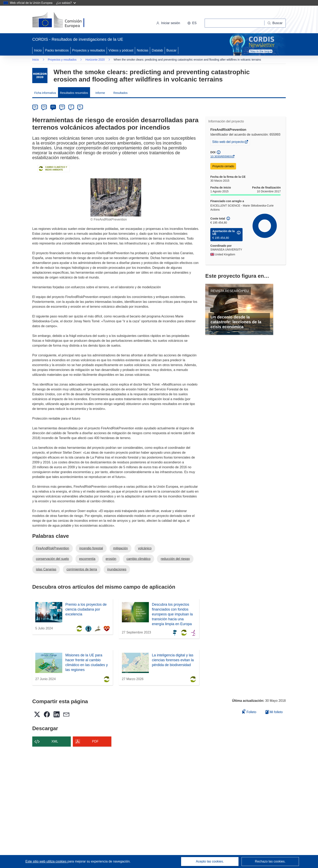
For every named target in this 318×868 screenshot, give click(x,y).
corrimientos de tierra (82, 569)
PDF (95, 741)
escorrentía (87, 559)
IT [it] (71, 107)
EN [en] (44, 107)
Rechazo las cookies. (270, 861)
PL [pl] (80, 107)
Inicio (38, 50)
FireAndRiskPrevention (53, 548)
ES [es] (53, 107)
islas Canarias (46, 569)
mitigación (120, 548)
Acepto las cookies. (210, 861)
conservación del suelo (52, 559)
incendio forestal (91, 548)
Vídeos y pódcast (121, 50)
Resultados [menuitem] (120, 93)
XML (55, 741)
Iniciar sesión (168, 23)
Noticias (142, 50)
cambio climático (139, 559)
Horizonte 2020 (95, 60)
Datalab (157, 50)
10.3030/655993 (221, 156)
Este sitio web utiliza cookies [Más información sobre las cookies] (46, 861)
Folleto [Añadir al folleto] (249, 711)
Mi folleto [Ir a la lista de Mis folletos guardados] (274, 712)
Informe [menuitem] (100, 93)
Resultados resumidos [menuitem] (74, 93)
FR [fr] (62, 107)
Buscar (172, 50)
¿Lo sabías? (66, 3)
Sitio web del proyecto (228, 142)
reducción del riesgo (175, 559)
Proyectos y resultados (89, 50)
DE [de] (35, 107)
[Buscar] (275, 23)
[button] (192, 23)
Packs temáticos (57, 50)
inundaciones (117, 569)
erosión (111, 559)
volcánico (145, 548)
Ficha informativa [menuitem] (45, 93)
